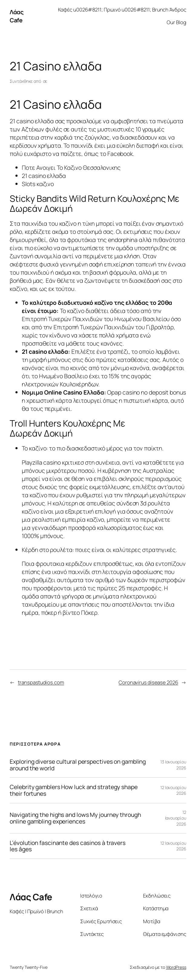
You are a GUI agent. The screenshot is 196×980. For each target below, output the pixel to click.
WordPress (176, 967)
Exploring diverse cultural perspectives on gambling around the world (78, 765)
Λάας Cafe (16, 16)
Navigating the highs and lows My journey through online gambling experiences (75, 818)
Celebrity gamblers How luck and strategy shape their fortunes (73, 790)
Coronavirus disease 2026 (148, 682)
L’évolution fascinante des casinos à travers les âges (68, 846)
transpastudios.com (41, 682)
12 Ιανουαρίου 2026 (176, 818)
